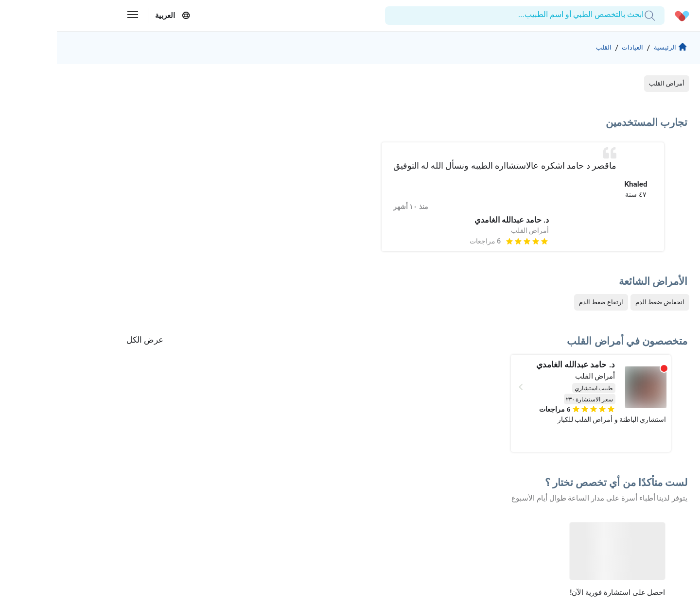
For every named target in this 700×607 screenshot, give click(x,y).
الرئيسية (612, 49)
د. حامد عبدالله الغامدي (455, 221)
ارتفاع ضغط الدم (544, 303)
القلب (537, 48)
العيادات (570, 48)
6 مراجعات (429, 242)
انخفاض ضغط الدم (603, 303)
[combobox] (580, 15)
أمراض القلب (610, 84)
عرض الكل (88, 341)
